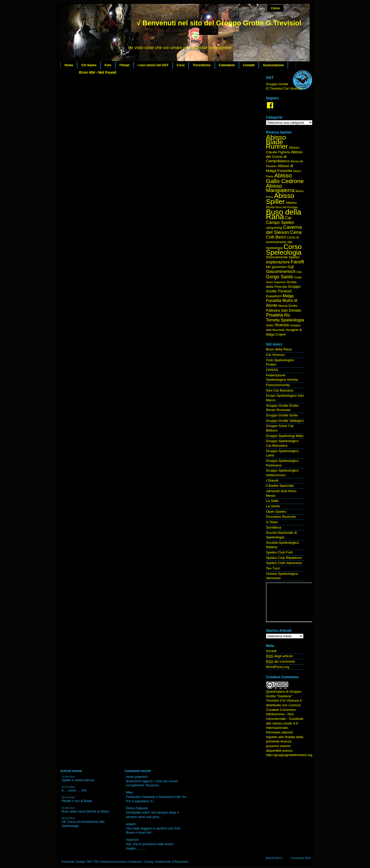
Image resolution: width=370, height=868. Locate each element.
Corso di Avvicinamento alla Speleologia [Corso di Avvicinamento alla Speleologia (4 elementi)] (282, 243)
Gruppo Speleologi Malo (285, 436)
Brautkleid (182, 862)
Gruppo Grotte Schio (282, 415)
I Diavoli (272, 480)
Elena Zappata (137, 808)
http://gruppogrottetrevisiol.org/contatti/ (296, 755)
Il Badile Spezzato (280, 486)
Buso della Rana (279, 349)
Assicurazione (273, 65)
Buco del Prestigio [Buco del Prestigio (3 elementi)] (287, 207)
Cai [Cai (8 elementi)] (288, 218)
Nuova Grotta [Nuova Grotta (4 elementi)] (288, 306)
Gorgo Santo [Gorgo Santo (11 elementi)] (280, 277)
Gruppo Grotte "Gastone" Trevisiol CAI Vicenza (284, 696)
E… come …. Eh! (74, 790)
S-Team (272, 522)
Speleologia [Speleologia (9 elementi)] (292, 320)
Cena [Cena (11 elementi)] (296, 232)
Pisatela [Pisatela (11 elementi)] (275, 315)
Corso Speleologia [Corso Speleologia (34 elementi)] (284, 250)
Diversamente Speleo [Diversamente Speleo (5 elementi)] (283, 257)
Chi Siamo (89, 65)
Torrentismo (202, 65)
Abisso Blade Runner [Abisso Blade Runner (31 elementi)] (277, 142)
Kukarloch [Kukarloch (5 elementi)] (274, 296)
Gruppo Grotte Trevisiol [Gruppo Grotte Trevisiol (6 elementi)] (283, 289)
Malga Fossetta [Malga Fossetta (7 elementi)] (280, 298)
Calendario (227, 65)
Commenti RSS (301, 858)
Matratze (136, 862)
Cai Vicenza (275, 355)
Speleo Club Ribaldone (284, 558)
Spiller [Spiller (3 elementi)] (270, 325)
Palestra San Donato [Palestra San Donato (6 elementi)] (284, 310)
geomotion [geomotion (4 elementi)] (279, 267)
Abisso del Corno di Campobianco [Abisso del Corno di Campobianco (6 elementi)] (284, 156)
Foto (108, 65)
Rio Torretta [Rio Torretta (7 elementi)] (278, 318)
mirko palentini (137, 777)
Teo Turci (273, 568)
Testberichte (163, 862)
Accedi (271, 651)
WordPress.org (277, 667)
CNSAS (272, 370)
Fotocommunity (278, 385)
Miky (129, 792)
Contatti (249, 65)
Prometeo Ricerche (281, 517)
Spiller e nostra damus (78, 780)
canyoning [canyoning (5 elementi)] (274, 228)
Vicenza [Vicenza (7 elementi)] (282, 325)
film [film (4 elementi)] (268, 267)
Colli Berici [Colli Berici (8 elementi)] (276, 237)
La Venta (273, 506)
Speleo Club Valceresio (284, 563)
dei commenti (280, 661)
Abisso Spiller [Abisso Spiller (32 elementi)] (280, 199)
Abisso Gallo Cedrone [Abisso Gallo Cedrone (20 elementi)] (285, 178)
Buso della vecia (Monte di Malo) (85, 811)
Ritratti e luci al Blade (77, 801)
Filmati (124, 65)
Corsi (181, 65)
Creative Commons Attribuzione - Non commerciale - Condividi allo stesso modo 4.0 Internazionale (285, 719)
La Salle (272, 501)
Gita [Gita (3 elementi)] (299, 272)
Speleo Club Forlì (279, 552)
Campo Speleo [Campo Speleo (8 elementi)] (280, 222)
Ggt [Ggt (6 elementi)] (291, 267)
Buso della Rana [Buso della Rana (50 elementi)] (284, 214)
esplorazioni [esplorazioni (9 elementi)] (278, 262)
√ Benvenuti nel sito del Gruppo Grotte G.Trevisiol (219, 23)
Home (69, 65)
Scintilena (274, 527)
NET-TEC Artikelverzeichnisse (107, 862)
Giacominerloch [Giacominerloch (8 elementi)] (281, 271)
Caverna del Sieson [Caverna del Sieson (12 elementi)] (284, 230)
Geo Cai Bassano (280, 390)
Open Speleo (276, 512)
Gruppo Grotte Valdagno (285, 421)
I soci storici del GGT (153, 65)
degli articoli (279, 656)
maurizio (132, 840)
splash (131, 824)
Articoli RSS (273, 858)
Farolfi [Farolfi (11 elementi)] (298, 262)
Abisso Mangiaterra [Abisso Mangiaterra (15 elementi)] (280, 188)
